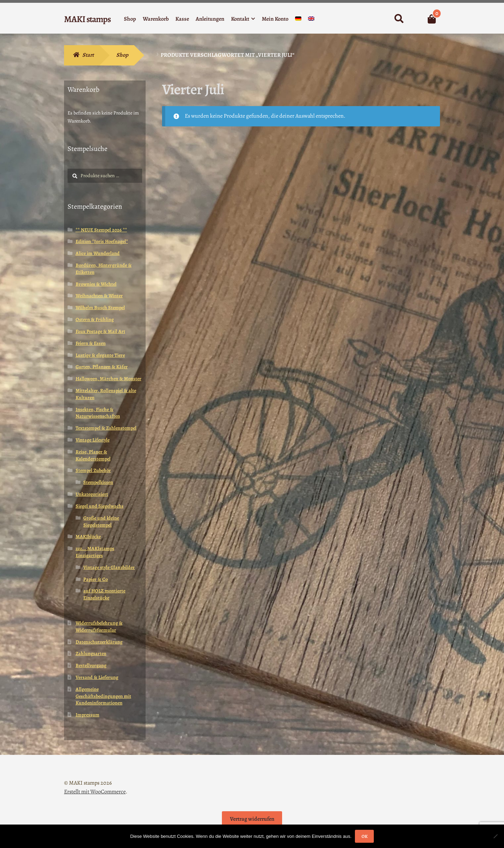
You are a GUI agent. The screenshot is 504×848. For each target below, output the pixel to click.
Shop (130, 19)
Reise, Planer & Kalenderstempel (93, 455)
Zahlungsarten (91, 654)
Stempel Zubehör (93, 470)
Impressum (87, 715)
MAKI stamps (87, 19)
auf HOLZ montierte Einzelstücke (104, 594)
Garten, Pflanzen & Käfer (102, 367)
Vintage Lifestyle (93, 440)
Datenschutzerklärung (99, 642)
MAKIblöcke (88, 537)
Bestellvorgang (91, 665)
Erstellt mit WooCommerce (95, 792)
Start (88, 55)
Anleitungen (210, 19)
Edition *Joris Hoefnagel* (102, 241)
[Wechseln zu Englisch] (311, 20)
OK (365, 836)
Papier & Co (96, 579)
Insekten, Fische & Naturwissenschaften (98, 413)
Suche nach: (399, 19)
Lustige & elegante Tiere (100, 355)
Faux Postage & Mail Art (100, 331)
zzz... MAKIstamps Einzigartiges (95, 552)
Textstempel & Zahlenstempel (106, 428)
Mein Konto (275, 19)
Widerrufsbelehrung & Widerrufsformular (99, 627)
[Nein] (495, 836)
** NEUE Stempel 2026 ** (101, 230)
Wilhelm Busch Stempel (100, 308)
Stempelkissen (98, 482)
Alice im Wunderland (98, 253)
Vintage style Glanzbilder (109, 567)
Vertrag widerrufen (252, 819)
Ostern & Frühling (95, 319)
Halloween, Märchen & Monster (108, 379)
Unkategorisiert (92, 494)
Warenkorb (156, 19)
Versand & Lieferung (97, 677)
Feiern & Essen (91, 343)
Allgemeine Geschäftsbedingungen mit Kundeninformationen (103, 696)
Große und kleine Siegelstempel (101, 522)
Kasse (182, 19)
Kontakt (240, 19)
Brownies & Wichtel (96, 284)
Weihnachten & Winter (99, 296)
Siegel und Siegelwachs (100, 506)
